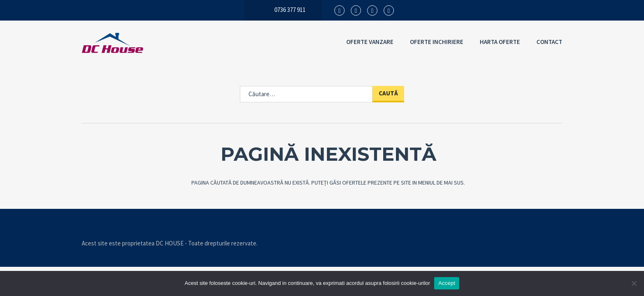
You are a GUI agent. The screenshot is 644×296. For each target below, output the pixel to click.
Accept (447, 283)
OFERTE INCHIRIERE (437, 42)
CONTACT (549, 42)
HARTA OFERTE (500, 42)
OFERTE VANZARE (370, 42)
